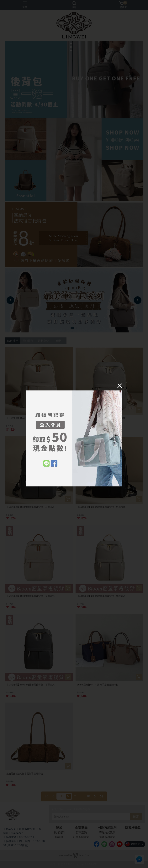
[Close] (120, 385)
